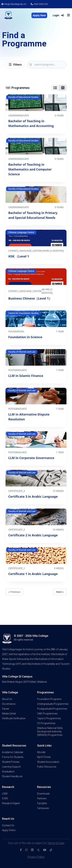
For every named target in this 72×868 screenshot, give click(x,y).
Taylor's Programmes (49, 718)
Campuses (43, 808)
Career (6, 709)
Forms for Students (13, 757)
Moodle (41, 752)
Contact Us (8, 825)
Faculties (42, 803)
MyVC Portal (44, 757)
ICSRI (5, 798)
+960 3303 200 (39, 4)
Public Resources (47, 767)
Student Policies (11, 762)
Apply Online (9, 830)
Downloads (43, 794)
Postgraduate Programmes (52, 709)
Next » (60, 592)
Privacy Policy (36, 857)
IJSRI (5, 794)
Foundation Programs (49, 699)
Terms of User (56, 843)
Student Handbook (12, 776)
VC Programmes (46, 723)
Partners (42, 798)
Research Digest (11, 803)
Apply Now (39, 15)
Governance (9, 704)
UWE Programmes (47, 714)
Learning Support (11, 767)
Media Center (9, 714)
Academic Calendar (13, 752)
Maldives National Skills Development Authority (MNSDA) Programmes (50, 732)
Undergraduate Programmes (53, 704)
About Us (7, 699)
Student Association (48, 762)
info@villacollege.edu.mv (14, 4)
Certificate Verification (14, 718)
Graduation (8, 772)
